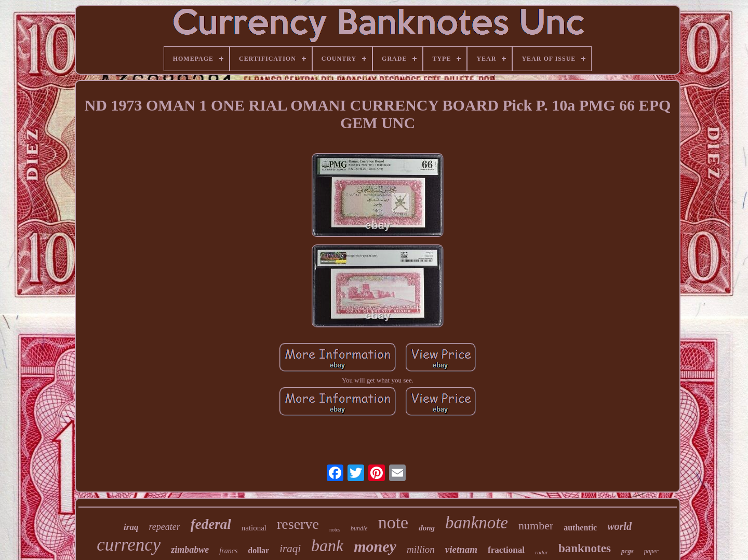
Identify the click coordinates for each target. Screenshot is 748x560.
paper (651, 551)
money (375, 546)
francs (228, 551)
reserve (298, 524)
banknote (477, 523)
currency (129, 545)
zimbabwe (190, 550)
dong (427, 528)
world (619, 526)
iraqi (290, 549)
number (536, 525)
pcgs (627, 551)
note (393, 522)
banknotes (585, 548)
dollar (258, 550)
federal (211, 524)
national (254, 528)
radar (542, 552)
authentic (580, 528)
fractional (506, 550)
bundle (359, 528)
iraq (131, 527)
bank (327, 545)
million (421, 549)
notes (335, 530)
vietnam (461, 549)
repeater (164, 527)
